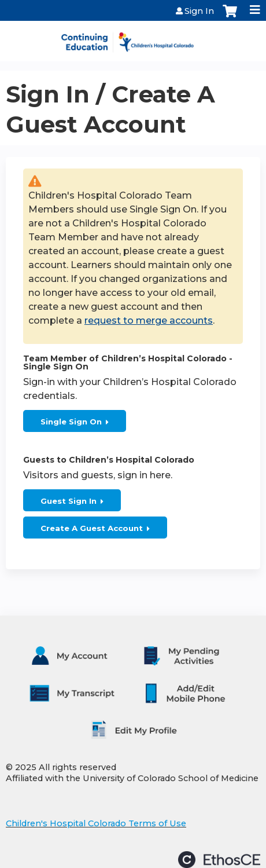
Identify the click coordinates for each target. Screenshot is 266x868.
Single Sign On (71, 422)
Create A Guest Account (92, 528)
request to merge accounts (149, 321)
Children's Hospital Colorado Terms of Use (96, 823)
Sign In (199, 11)
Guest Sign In (69, 501)
